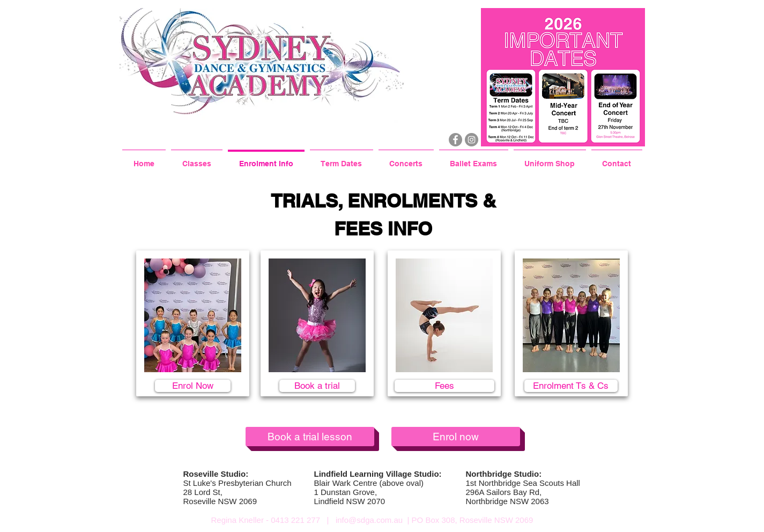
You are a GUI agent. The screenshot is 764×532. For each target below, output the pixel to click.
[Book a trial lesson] (310, 437)
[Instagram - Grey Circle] (472, 140)
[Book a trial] (317, 386)
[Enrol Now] (193, 386)
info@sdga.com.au (369, 520)
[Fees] (444, 386)
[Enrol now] (456, 437)
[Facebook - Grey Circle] (455, 140)
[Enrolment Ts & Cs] (571, 386)
